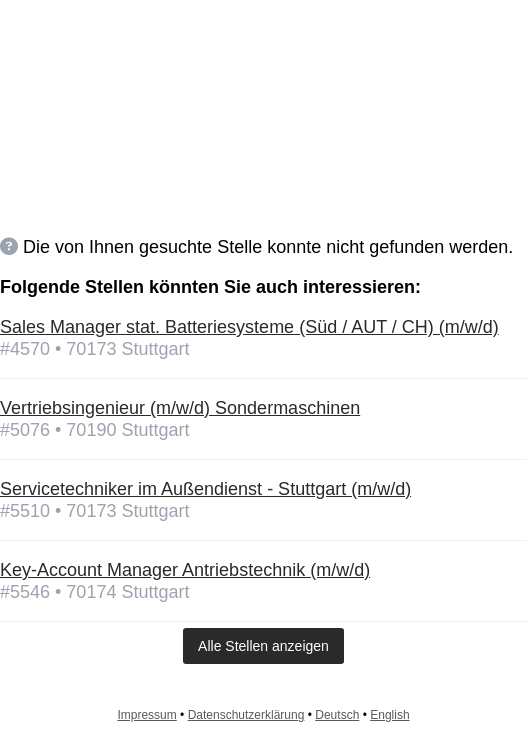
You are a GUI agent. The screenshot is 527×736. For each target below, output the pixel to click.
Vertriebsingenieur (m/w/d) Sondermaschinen (180, 408)
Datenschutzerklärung (246, 715)
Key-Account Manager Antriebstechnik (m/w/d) (185, 570)
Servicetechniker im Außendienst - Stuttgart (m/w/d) (205, 489)
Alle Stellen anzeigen (263, 646)
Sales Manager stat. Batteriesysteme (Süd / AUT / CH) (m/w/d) (249, 327)
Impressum (146, 715)
